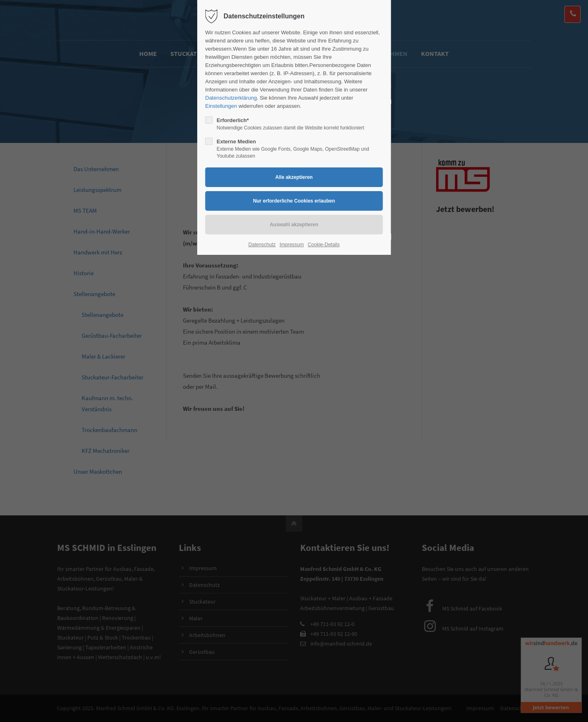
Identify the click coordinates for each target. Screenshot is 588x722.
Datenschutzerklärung (231, 98)
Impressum (292, 245)
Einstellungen (221, 106)
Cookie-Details (324, 245)
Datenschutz (262, 245)
